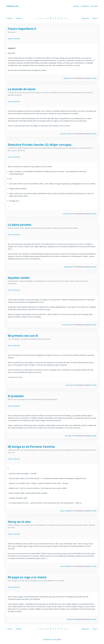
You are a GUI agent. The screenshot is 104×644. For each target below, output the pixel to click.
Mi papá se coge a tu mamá (27, 577)
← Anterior (18, 18)
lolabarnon (68, 78)
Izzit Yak (69, 385)
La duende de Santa (22, 89)
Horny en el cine (19, 522)
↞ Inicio (9, 18)
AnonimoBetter (66, 566)
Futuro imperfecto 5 (22, 29)
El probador (16, 396)
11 (62, 18)
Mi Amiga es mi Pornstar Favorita (31, 447)
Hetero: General (14, 39)
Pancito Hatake (66, 134)
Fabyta (69, 619)
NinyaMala (68, 267)
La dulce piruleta (20, 225)
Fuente (93, 78)
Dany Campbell (66, 511)
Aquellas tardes (19, 278)
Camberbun (67, 214)
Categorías (85, 6)
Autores (76, 6)
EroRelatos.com (49, 639)
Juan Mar (68, 436)
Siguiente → (86, 18)
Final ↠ (95, 18)
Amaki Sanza (67, 325)
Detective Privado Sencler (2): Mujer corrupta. (40, 145)
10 (59, 18)
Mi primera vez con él (23, 336)
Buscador (94, 6)
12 (66, 18)
